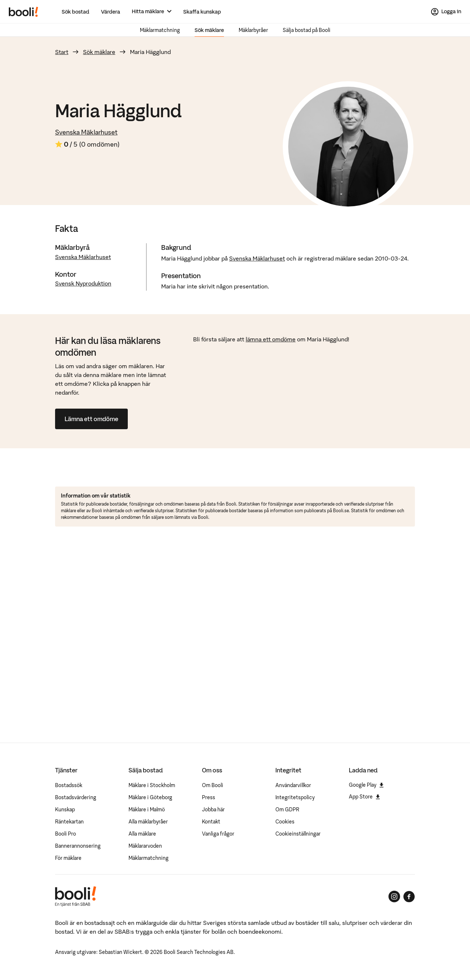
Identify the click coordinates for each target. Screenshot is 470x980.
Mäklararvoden (145, 846)
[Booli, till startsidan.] (23, 12)
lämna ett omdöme (271, 339)
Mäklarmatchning (160, 30)
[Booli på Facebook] (409, 897)
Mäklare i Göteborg (150, 797)
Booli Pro (66, 834)
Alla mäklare (142, 834)
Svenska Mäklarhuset (86, 132)
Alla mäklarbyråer (148, 822)
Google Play (366, 785)
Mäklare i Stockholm (152, 785)
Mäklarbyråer (253, 30)
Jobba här (213, 810)
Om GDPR (287, 810)
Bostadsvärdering (76, 797)
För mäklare (68, 858)
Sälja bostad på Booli (307, 30)
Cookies (285, 822)
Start (62, 52)
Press (209, 797)
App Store (364, 797)
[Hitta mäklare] (152, 12)
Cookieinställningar (298, 834)
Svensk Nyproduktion (83, 283)
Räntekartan (69, 822)
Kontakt (211, 822)
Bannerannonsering (78, 846)
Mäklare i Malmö (147, 810)
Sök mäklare (209, 30)
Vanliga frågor (218, 834)
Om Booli (213, 785)
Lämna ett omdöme (91, 419)
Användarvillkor (293, 785)
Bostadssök (69, 785)
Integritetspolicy (295, 797)
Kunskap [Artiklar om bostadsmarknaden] (65, 810)
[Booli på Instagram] (394, 897)
